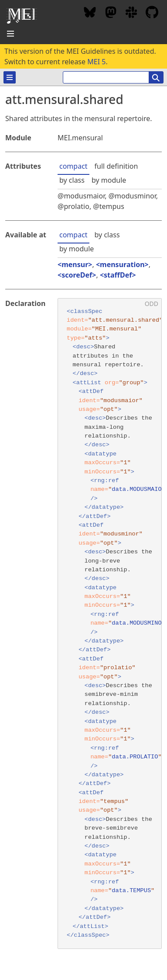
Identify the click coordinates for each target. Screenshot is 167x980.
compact (73, 166)
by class (72, 180)
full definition (116, 166)
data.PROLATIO (135, 757)
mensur (75, 264)
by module (109, 180)
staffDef (118, 275)
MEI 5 (96, 62)
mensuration (122, 264)
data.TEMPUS (131, 891)
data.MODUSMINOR (138, 623)
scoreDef (77, 275)
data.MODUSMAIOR (138, 489)
